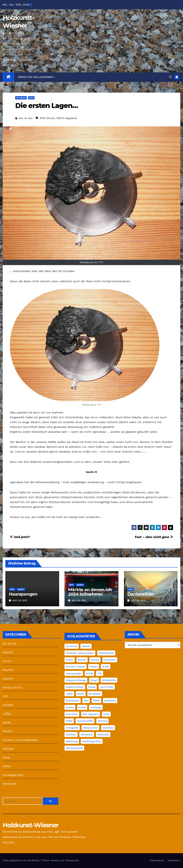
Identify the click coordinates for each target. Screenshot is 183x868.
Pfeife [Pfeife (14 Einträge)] (96, 701)
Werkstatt (10, 784)
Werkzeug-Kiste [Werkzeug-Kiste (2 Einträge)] (92, 741)
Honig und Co (12, 687)
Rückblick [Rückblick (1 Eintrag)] (110, 701)
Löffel (7, 714)
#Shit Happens (67, 118)
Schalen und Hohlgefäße (20, 740)
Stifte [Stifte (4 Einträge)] (69, 721)
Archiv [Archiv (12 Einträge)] (70, 660)
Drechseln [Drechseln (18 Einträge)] (110, 660)
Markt (21, 589)
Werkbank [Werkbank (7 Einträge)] (87, 734)
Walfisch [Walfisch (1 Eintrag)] (71, 734)
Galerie (8, 679)
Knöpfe (8, 705)
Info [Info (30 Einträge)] (100, 673)
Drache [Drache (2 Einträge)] (95, 660)
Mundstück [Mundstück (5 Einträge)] (73, 701)
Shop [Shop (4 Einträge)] (106, 714)
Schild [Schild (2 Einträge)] (82, 707)
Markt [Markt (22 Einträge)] (81, 694)
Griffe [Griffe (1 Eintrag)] (105, 667)
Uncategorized (13, 775)
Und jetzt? (20, 537)
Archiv (7, 661)
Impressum (174, 860)
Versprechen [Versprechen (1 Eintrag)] (90, 728)
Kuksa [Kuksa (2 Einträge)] (92, 687)
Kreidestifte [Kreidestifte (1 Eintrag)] (109, 680)
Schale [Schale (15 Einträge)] (70, 707)
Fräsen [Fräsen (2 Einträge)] (94, 667)
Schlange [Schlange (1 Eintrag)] (96, 707)
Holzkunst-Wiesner (31, 825)
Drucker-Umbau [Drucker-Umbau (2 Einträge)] (75, 667)
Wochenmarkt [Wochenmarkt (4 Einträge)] (74, 748)
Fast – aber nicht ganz (154, 537)
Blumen (8, 670)
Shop (6, 757)
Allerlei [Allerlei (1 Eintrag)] (86, 646)
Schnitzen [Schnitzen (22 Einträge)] (72, 714)
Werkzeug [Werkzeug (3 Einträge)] (72, 741)
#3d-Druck (47, 118)
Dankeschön (141, 594)
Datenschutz (157, 860)
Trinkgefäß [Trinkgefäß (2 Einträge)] (72, 728)
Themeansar (72, 860)
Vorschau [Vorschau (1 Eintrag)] (108, 728)
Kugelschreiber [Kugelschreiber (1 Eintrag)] (75, 687)
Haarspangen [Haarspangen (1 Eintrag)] (74, 673)
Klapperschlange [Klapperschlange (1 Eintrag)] (76, 680)
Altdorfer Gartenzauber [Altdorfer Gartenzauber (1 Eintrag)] (80, 653)
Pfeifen (8, 731)
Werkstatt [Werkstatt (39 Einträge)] (103, 734)
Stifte (7, 766)
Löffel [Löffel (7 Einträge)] (69, 694)
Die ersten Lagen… (46, 106)
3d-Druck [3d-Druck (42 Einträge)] (71, 646)
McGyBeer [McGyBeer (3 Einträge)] (95, 694)
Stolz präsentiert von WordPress (21, 860)
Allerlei (8, 652)
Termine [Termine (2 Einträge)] (102, 721)
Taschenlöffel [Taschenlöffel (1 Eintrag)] (85, 721)
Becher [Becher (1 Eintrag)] (82, 660)
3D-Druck (21, 98)
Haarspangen (23, 594)
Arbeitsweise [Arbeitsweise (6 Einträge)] (106, 653)
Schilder (9, 749)
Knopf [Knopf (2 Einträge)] (94, 680)
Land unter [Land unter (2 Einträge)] (107, 687)
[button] (170, 77)
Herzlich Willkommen (36, 77)
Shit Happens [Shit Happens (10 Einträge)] (91, 714)
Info (31, 98)
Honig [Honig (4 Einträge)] (89, 673)
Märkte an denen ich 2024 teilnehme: (90, 592)
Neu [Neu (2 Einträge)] (86, 701)
